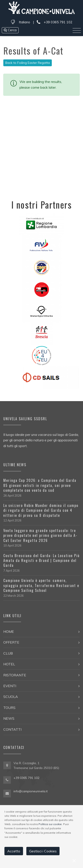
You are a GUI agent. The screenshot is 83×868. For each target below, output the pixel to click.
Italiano (24, 22)
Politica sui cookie (50, 824)
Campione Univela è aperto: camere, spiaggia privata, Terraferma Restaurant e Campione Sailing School (41, 585)
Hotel (9, 664)
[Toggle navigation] (77, 31)
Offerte (11, 642)
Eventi (10, 686)
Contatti (12, 729)
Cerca (10, 30)
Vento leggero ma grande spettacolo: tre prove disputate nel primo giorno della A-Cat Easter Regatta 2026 (40, 535)
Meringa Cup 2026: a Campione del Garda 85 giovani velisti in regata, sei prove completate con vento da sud (40, 485)
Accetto (14, 851)
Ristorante (15, 675)
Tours (9, 708)
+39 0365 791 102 (54, 22)
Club (8, 653)
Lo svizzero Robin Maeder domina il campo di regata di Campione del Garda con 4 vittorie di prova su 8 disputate (41, 510)
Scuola (11, 697)
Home (9, 631)
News (9, 718)
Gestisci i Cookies (43, 851)
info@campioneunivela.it (31, 791)
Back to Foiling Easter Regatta (28, 63)
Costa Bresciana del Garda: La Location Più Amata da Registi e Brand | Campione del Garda (41, 561)
